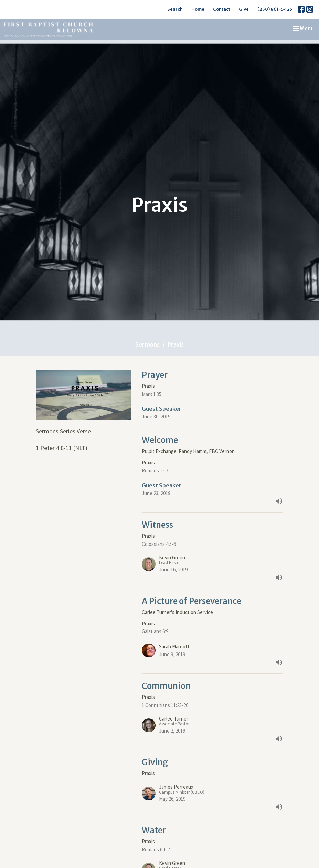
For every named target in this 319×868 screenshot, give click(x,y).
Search (175, 9)
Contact (222, 9)
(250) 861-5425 (275, 9)
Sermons (147, 344)
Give (244, 9)
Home (198, 9)
